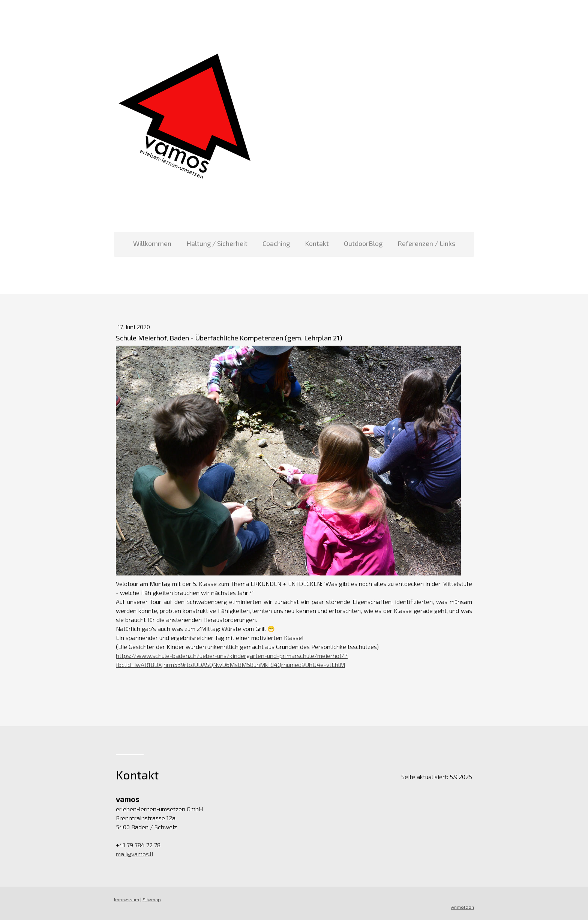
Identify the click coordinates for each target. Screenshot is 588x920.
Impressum (127, 899)
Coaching (276, 243)
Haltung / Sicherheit (217, 243)
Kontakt (317, 243)
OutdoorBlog (363, 243)
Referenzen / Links (426, 243)
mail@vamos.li (134, 854)
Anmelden (463, 907)
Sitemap (152, 899)
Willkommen (152, 243)
